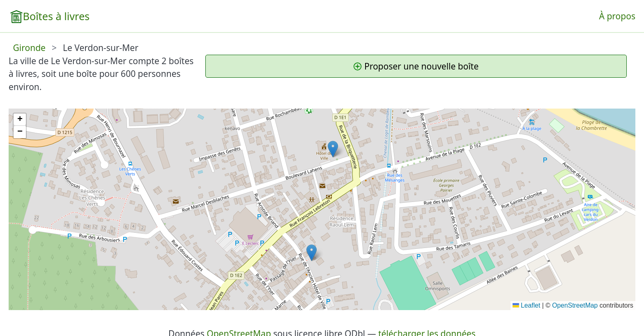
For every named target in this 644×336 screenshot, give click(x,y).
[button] (312, 253)
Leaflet (526, 305)
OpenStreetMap (575, 305)
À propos (617, 16)
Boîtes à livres (56, 16)
